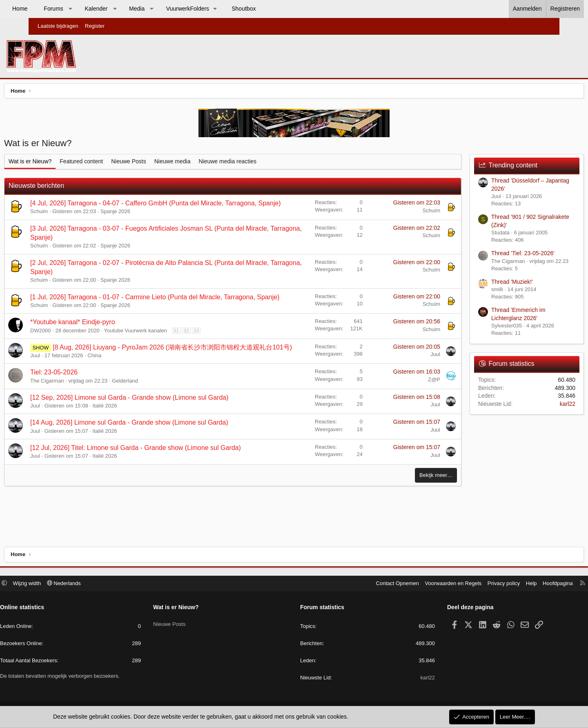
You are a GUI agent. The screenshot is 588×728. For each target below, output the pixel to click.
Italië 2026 (136, 435)
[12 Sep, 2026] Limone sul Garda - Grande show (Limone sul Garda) (160, 427)
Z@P (403, 409)
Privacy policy (471, 584)
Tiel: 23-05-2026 (85, 402)
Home (48, 9)
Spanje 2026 (146, 223)
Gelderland (156, 410)
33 (227, 351)
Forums (82, 9)
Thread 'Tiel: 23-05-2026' (492, 255)
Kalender (125, 9)
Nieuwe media (203, 163)
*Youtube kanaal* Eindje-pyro (103, 342)
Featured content (112, 163)
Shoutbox (272, 9)
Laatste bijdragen (58, 26)
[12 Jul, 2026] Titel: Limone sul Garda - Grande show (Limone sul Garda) (166, 477)
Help (499, 584)
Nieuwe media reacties (258, 163)
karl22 (537, 406)
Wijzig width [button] (60, 584)
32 (217, 351)
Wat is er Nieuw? (61, 163)
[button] (99, 9)
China (125, 385)
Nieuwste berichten (67, 188)
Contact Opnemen (365, 584)
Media (165, 9)
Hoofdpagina (525, 584)
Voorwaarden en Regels (421, 584)
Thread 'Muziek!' (481, 284)
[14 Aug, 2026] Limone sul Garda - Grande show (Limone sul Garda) (160, 452)
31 (207, 351)
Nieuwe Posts (159, 163)
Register (95, 26)
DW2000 (71, 351)
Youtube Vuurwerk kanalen (166, 351)
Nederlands (97, 584)
